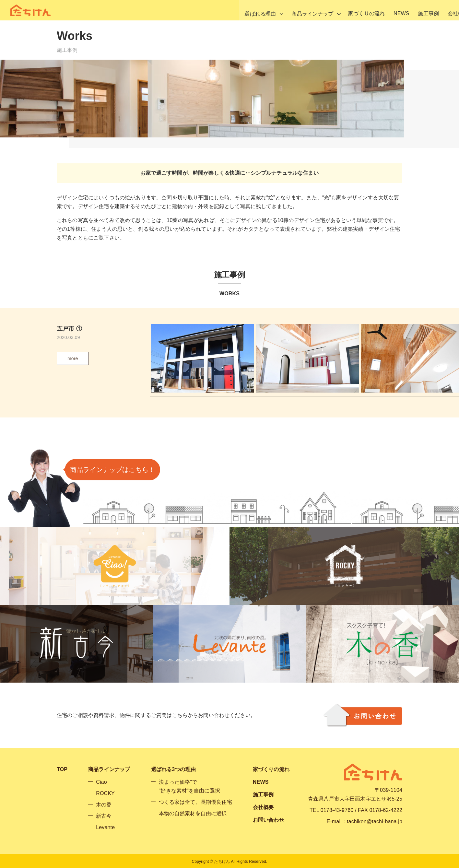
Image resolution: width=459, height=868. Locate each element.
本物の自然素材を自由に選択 (193, 813)
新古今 (104, 816)
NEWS (341, 10)
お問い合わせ (438, 10)
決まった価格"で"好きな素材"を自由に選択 (189, 786)
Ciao (101, 782)
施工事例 (370, 10)
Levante (105, 827)
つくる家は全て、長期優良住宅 (195, 802)
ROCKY (105, 793)
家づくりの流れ (305, 10)
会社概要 (401, 10)
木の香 (104, 805)
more (73, 358)
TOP (62, 769)
